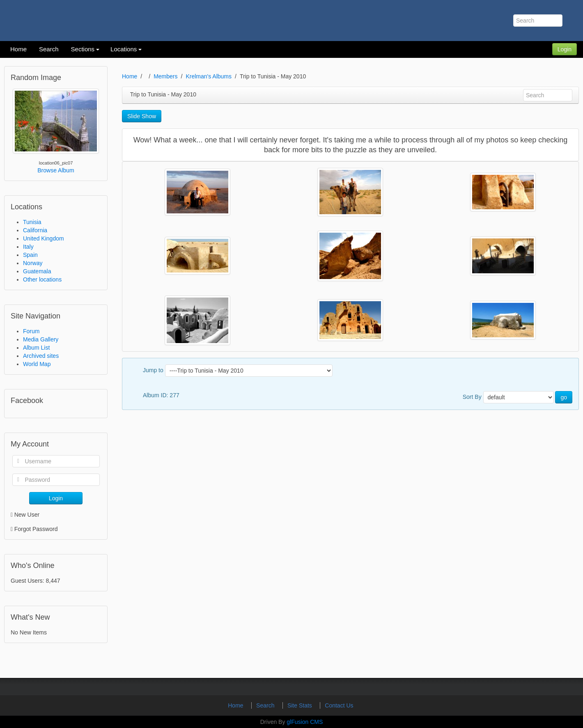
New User (25, 515)
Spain (30, 255)
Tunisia (32, 222)
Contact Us (339, 705)
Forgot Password (36, 529)
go (564, 397)
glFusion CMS (305, 722)
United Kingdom (44, 238)
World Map (37, 364)
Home (130, 76)
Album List (36, 348)
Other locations (42, 279)
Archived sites (41, 356)
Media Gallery (41, 339)
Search (266, 705)
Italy (28, 247)
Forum (31, 331)
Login (565, 49)
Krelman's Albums (209, 76)
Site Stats (301, 705)
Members (165, 76)
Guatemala (37, 271)
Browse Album (56, 170)
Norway (33, 263)
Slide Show (142, 116)
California (35, 230)
